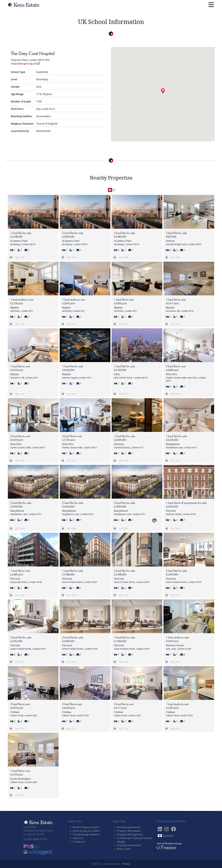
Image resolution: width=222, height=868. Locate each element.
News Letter (124, 849)
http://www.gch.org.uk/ (25, 64)
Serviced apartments (129, 827)
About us (78, 838)
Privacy (126, 864)
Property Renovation (129, 831)
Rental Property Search (86, 827)
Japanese (168, 836)
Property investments (129, 845)
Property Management (130, 834)
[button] (163, 91)
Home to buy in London (86, 831)
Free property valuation (86, 834)
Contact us (79, 842)
